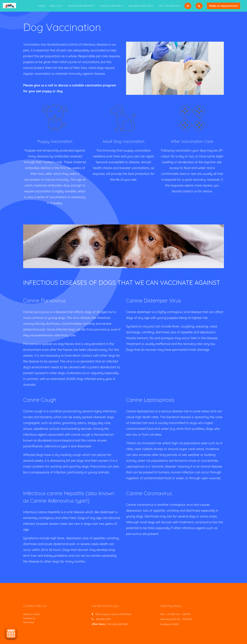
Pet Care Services (169, 6)
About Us (55, 6)
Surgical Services (110, 6)
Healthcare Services (80, 6)
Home (42, 6)
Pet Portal (29, 622)
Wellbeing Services (140, 6)
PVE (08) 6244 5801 (118, 624)
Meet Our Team (32, 614)
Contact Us (29, 618)
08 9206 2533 (103, 619)
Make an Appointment (224, 6)
